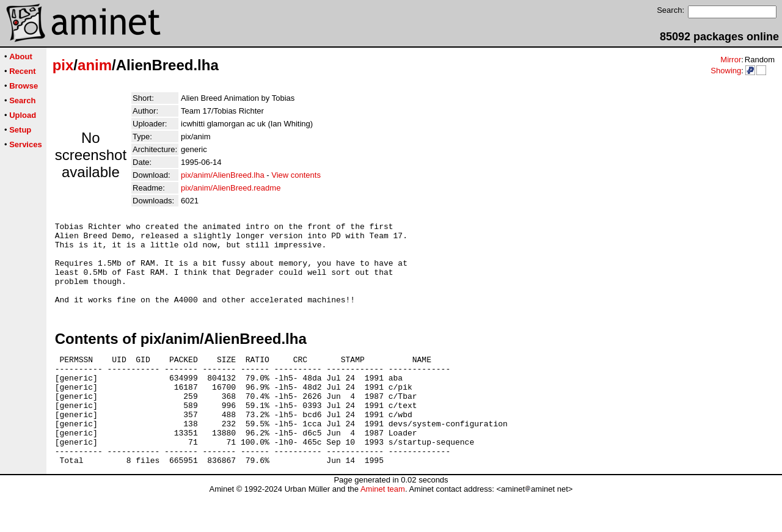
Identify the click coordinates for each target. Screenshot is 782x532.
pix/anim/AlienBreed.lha (223, 175)
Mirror (731, 60)
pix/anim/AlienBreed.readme (231, 188)
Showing (726, 71)
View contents (296, 175)
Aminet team (383, 527)
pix (63, 65)
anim (95, 65)
